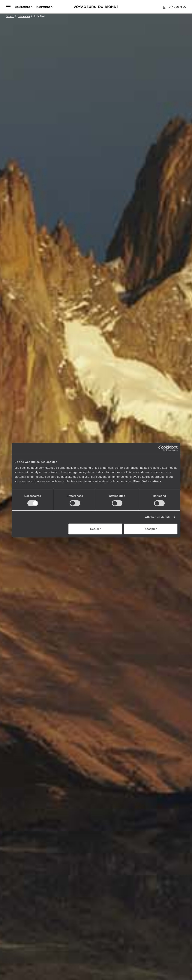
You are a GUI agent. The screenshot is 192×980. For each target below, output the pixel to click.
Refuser (95, 529)
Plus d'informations (147, 481)
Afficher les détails (158, 517)
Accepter (151, 529)
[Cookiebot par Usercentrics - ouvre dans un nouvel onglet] (161, 448)
